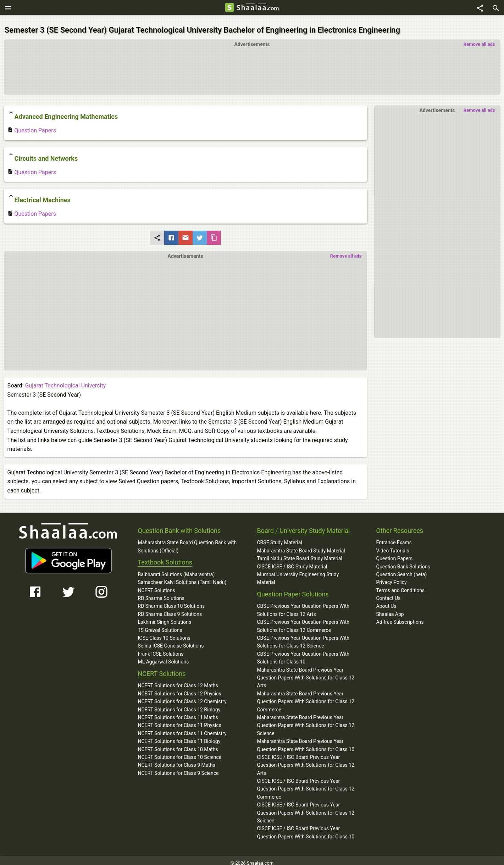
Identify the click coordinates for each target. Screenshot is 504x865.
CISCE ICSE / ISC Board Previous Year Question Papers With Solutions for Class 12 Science (306, 807)
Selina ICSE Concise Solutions (171, 640)
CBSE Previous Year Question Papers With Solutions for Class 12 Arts (303, 604)
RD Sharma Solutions (161, 593)
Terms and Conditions (401, 584)
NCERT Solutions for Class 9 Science (178, 767)
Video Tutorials (393, 545)
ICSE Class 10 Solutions (164, 632)
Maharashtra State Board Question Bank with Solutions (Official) (187, 541)
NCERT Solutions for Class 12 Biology (179, 704)
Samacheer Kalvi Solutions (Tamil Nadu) (182, 577)
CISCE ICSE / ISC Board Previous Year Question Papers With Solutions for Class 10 (306, 827)
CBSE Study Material (280, 537)
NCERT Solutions (157, 584)
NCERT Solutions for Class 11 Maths (178, 712)
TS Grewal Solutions (160, 624)
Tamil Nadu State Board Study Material (300, 553)
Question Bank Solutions (403, 561)
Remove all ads (479, 38)
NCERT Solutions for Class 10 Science (180, 751)
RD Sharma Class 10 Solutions (171, 600)
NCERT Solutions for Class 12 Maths (178, 680)
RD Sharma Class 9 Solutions (170, 608)
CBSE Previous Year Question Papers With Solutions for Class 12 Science (303, 636)
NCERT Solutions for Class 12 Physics (180, 688)
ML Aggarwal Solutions (164, 656)
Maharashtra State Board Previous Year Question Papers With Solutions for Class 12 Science (306, 720)
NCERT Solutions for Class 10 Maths (178, 743)
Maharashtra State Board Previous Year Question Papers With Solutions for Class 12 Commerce (306, 696)
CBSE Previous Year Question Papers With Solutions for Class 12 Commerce (303, 620)
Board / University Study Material (304, 525)
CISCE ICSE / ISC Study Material (292, 561)
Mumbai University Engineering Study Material (298, 573)
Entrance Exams (394, 537)
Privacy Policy (392, 577)
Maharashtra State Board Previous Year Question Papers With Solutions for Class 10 (306, 739)
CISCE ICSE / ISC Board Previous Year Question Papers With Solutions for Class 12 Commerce (306, 783)
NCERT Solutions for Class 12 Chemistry (182, 696)
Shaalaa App (390, 608)
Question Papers (32, 125)
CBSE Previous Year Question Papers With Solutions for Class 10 (303, 652)
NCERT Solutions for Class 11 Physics (180, 720)
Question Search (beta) (402, 569)
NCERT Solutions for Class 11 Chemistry (182, 727)
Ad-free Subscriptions (400, 616)
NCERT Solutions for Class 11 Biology (179, 735)
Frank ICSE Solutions (161, 648)
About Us (386, 600)
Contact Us (389, 593)
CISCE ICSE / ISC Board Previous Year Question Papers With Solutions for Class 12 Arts (306, 759)
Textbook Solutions (165, 557)
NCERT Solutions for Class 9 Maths (177, 759)
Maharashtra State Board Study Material (301, 545)
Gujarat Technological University (65, 380)
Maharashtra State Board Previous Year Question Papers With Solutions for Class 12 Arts (306, 672)
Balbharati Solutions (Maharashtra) (176, 569)
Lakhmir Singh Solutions (165, 616)
